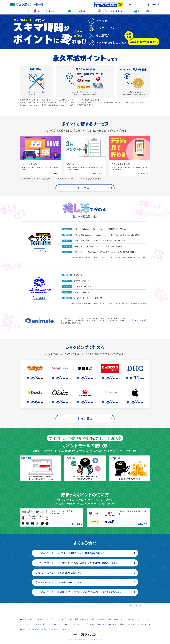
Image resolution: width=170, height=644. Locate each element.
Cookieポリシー (117, 619)
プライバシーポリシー (48, 619)
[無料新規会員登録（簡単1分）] (144, 42)
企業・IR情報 (27, 619)
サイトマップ (55, 624)
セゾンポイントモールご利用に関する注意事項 (86, 624)
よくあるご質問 (117, 624)
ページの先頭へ (135, 605)
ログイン (136, 5)
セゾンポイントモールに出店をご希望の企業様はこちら (44, 629)
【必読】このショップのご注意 (103, 257)
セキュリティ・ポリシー (140, 619)
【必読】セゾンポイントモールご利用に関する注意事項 (130, 257)
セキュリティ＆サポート (140, 624)
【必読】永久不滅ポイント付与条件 (81, 257)
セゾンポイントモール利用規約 (32, 624)
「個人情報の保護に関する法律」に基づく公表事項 (84, 619)
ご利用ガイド (155, 5)
